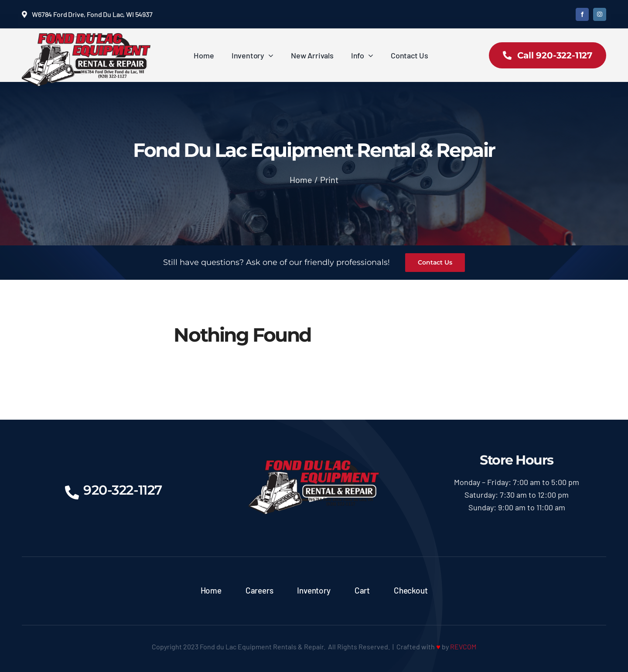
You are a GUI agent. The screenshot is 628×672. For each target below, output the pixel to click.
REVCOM (463, 647)
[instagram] (600, 14)
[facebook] (582, 14)
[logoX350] (86, 37)
